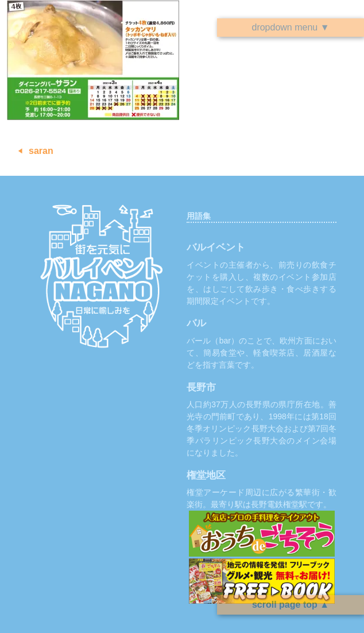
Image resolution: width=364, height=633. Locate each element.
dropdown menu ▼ (290, 27)
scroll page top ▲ (291, 605)
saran (41, 151)
